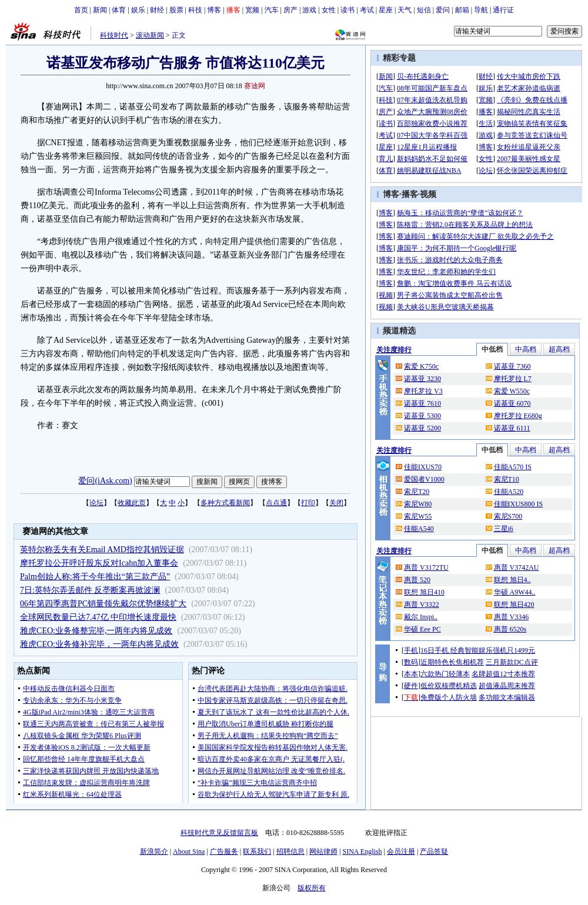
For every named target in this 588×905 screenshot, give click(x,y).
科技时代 (114, 35)
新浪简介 (154, 851)
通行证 (503, 10)
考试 (367, 10)
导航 (481, 10)
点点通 (276, 503)
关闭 (336, 503)
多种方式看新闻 (225, 503)
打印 (308, 503)
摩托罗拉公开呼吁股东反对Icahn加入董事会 (99, 563)
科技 (195, 10)
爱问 (443, 10)
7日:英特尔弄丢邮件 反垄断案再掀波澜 (90, 590)
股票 (176, 10)
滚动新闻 (150, 35)
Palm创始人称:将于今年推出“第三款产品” (95, 577)
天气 (405, 10)
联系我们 (257, 851)
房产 (290, 10)
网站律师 (323, 851)
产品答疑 (434, 851)
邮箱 (462, 10)
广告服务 (224, 851)
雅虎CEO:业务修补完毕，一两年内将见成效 (99, 644)
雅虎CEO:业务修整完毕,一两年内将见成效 (96, 631)
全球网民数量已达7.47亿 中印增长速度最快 (98, 617)
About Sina (189, 851)
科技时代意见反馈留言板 (219, 833)
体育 (119, 10)
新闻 (100, 10)
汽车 (272, 10)
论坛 (96, 503)
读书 (348, 10)
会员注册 (401, 851)
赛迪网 (255, 86)
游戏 (309, 10)
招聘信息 (290, 851)
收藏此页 (132, 503)
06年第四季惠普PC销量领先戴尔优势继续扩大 (103, 604)
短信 (424, 10)
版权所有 (312, 888)
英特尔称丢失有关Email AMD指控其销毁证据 (102, 550)
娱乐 (138, 10)
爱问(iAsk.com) (105, 481)
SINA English (362, 851)
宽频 (252, 10)
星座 (386, 10)
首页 (81, 10)
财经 (157, 10)
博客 (214, 10)
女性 (329, 10)
